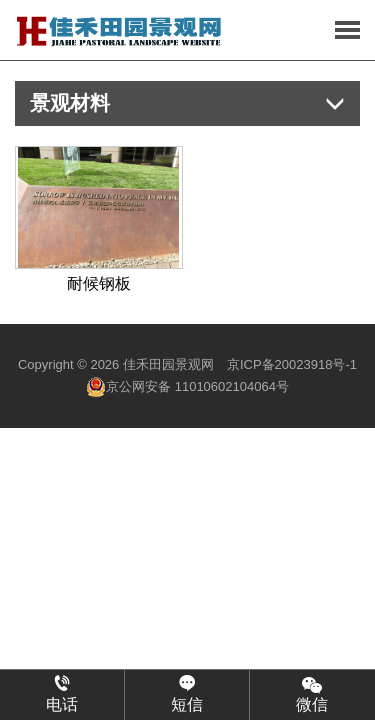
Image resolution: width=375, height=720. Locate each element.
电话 (62, 694)
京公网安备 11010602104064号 (187, 386)
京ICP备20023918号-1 (292, 364)
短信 (187, 694)
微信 (312, 693)
